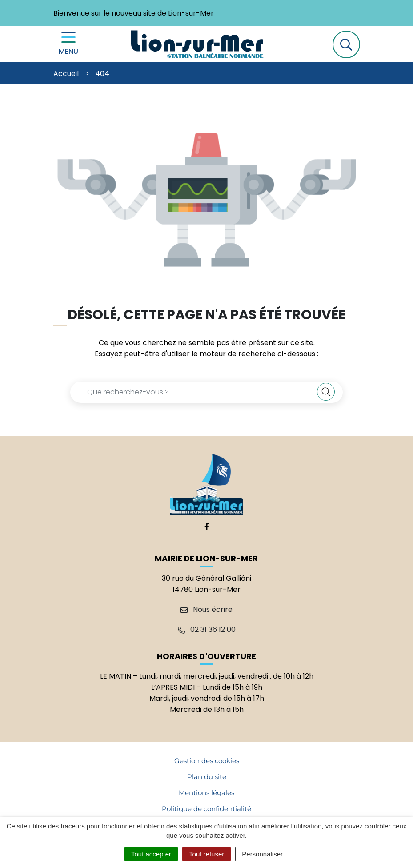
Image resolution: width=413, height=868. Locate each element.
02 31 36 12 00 (207, 629)
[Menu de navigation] (68, 44)
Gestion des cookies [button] (207, 761)
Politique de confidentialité (206, 809)
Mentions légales (206, 793)
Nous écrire (206, 609)
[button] (346, 44)
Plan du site (207, 777)
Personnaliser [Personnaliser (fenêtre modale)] (262, 854)
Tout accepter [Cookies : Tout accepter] (151, 854)
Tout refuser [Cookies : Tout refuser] (206, 854)
